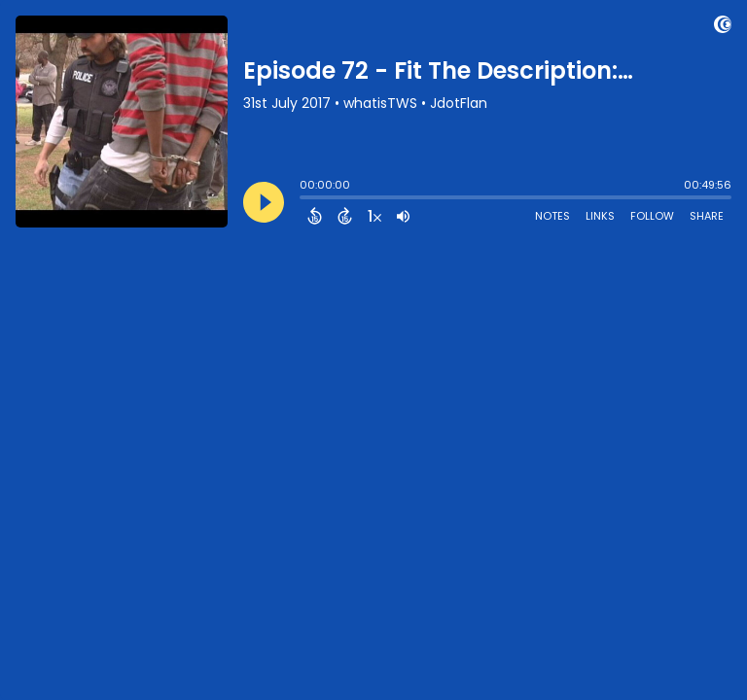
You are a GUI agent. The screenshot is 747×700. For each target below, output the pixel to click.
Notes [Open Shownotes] (552, 216)
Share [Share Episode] (707, 216)
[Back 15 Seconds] (315, 216)
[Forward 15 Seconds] (345, 216)
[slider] (304, 199)
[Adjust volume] (403, 216)
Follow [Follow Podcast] (652, 216)
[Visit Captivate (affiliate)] (723, 28)
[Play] (264, 202)
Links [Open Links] (600, 216)
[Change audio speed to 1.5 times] (374, 216)
